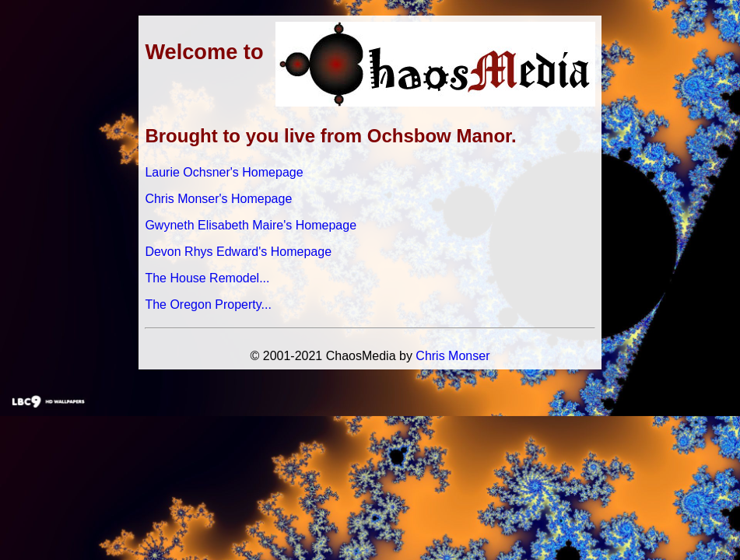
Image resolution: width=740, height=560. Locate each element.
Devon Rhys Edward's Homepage (238, 252)
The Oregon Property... (208, 304)
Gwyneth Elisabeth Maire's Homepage (251, 225)
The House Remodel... (207, 278)
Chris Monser (452, 356)
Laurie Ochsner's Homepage (224, 172)
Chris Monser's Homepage (218, 199)
